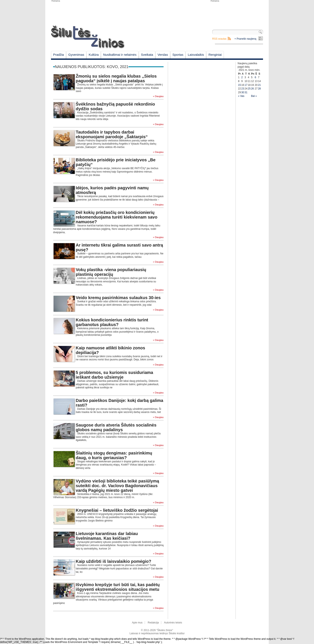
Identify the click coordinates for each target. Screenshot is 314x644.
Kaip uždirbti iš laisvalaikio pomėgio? (114, 561)
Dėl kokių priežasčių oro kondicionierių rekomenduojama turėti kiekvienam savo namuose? (117, 217)
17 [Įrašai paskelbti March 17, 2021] (246, 85)
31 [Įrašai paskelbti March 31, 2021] (246, 92)
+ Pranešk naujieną (245, 39)
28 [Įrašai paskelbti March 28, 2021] (259, 89)
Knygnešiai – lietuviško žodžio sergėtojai (117, 510)
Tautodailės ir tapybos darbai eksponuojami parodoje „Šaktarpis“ (112, 134)
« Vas (241, 96)
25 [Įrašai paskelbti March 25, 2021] (249, 89)
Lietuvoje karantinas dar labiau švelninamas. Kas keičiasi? (107, 536)
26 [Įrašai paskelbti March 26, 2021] (252, 89)
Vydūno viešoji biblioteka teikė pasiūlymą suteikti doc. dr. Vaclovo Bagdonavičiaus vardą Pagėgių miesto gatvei (117, 486)
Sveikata (147, 55)
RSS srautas (219, 39)
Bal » (254, 96)
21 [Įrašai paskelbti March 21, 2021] (259, 85)
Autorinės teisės (173, 623)
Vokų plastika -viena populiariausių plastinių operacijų (111, 272)
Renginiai (215, 55)
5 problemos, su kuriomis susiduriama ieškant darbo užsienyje (114, 375)
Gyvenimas (76, 55)
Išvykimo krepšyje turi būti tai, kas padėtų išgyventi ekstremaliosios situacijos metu (118, 587)
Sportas (178, 55)
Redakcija (153, 623)
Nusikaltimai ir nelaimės (120, 55)
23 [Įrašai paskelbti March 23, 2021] (243, 89)
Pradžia (59, 55)
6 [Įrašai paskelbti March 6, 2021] (255, 77)
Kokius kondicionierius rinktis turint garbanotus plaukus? (112, 322)
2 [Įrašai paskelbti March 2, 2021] (242, 77)
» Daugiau (158, 96)
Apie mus (137, 623)
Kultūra (94, 55)
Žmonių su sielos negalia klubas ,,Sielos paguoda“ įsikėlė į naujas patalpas (116, 78)
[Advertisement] (237, 13)
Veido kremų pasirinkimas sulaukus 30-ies (118, 298)
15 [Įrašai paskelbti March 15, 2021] (239, 85)
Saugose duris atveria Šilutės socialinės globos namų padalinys (116, 427)
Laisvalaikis (196, 55)
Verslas (163, 55)
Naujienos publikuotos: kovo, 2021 (92, 67)
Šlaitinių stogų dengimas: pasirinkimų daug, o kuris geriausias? (114, 455)
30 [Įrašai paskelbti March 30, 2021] (243, 92)
